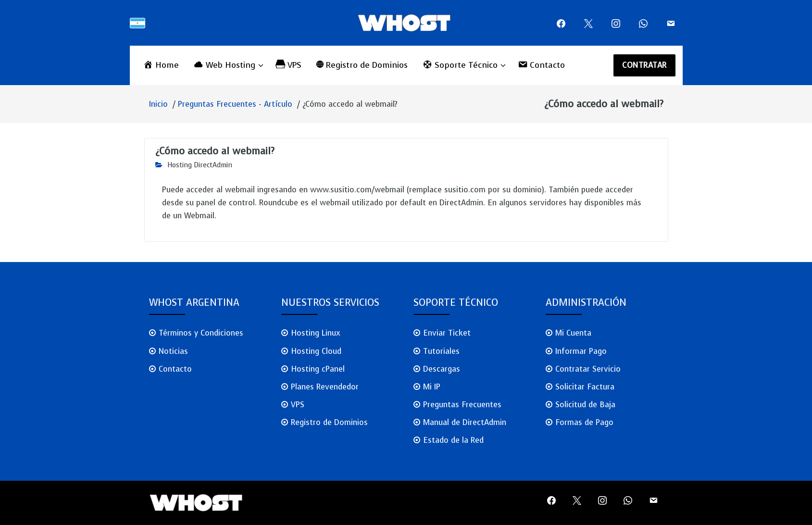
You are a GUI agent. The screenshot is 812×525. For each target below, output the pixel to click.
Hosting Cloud (316, 351)
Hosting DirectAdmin (200, 165)
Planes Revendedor (325, 387)
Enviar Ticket (447, 333)
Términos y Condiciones (201, 333)
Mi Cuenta (573, 333)
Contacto (175, 369)
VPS (298, 405)
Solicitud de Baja (585, 405)
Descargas (442, 369)
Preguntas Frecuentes (462, 405)
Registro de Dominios (329, 422)
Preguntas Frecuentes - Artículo (235, 104)
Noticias (173, 351)
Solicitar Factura (585, 387)
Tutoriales (441, 351)
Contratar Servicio (588, 369)
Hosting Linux (316, 333)
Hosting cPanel (318, 369)
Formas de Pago (584, 422)
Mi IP (432, 387)
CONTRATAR (644, 65)
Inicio (158, 104)
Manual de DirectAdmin (465, 422)
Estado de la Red (453, 440)
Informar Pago (581, 351)
